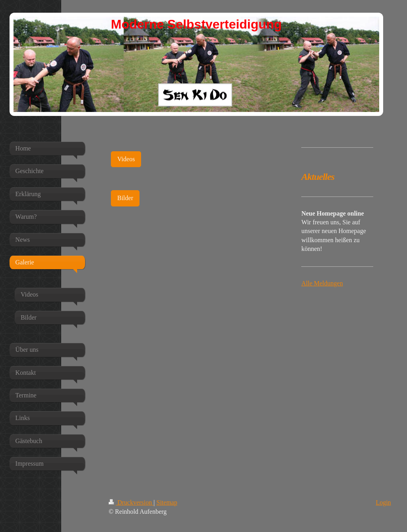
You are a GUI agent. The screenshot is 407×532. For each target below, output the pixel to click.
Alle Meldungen (322, 283)
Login (383, 502)
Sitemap (167, 502)
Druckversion (131, 502)
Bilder (125, 198)
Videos (126, 159)
